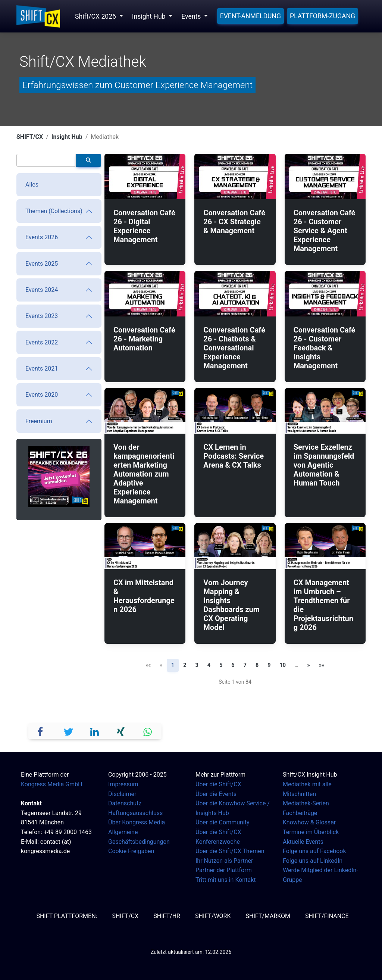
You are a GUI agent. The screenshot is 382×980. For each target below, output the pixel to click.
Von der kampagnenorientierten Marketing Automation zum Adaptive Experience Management (144, 474)
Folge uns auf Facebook (314, 851)
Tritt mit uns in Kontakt (226, 880)
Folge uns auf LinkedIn (313, 861)
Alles (32, 185)
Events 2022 (42, 342)
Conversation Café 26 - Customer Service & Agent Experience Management (325, 231)
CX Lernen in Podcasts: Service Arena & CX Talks (234, 456)
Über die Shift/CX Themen (230, 851)
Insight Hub (67, 137)
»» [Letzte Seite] (322, 665)
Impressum (123, 784)
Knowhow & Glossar (309, 822)
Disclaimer (122, 794)
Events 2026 (42, 237)
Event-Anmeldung (251, 16)
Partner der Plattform (224, 870)
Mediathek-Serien (306, 803)
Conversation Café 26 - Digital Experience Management (144, 226)
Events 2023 (42, 316)
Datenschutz (125, 803)
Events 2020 (42, 395)
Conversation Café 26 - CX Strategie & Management (234, 222)
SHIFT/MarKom (268, 916)
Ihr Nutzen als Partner (224, 861)
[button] (42, 731)
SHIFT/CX (30, 137)
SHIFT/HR (167, 916)
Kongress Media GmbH (51, 784)
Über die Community (223, 822)
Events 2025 (42, 264)
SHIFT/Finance (327, 916)
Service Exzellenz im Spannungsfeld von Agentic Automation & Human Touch (324, 465)
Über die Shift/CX (218, 784)
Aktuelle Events (303, 842)
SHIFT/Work (213, 916)
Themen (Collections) (54, 211)
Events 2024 (42, 290)
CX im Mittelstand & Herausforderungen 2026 (144, 596)
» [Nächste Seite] (309, 665)
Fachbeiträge (300, 813)
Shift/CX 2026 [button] (96, 16)
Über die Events (216, 794)
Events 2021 (42, 369)
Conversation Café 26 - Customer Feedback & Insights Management (325, 348)
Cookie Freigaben (131, 851)
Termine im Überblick (311, 832)
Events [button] (192, 16)
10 (283, 665)
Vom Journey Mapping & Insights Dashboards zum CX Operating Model (231, 605)
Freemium (39, 421)
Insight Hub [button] (150, 16)
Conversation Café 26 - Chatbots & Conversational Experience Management (234, 348)
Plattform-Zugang (322, 16)
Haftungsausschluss (135, 813)
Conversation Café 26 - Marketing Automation (144, 339)
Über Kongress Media (137, 822)
